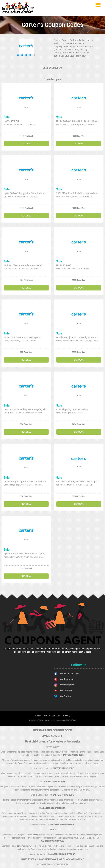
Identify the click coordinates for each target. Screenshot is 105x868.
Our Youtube (66, 690)
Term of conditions (52, 715)
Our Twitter (66, 696)
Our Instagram (67, 685)
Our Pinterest (67, 679)
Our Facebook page (69, 674)
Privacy (67, 715)
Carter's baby (33, 835)
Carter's (20, 846)
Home (38, 715)
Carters (17, 813)
